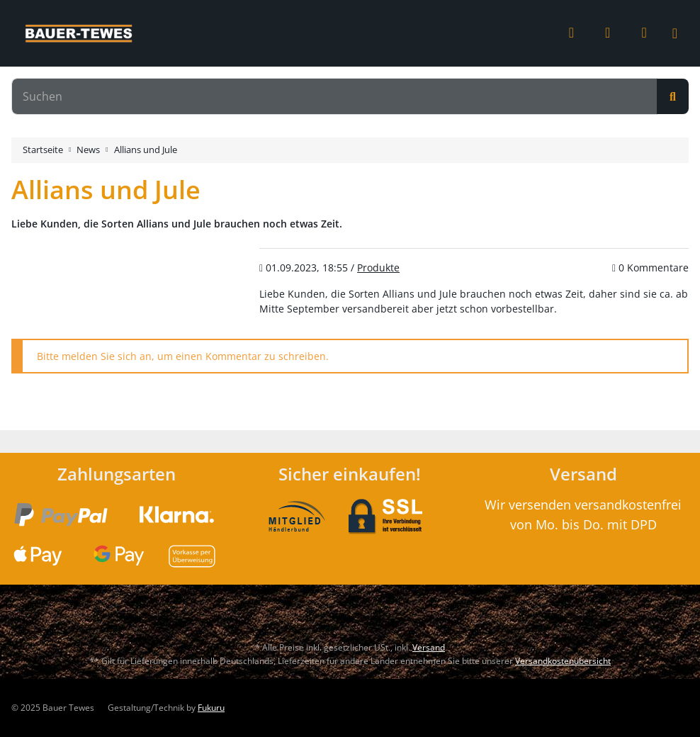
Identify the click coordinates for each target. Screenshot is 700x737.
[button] (571, 33)
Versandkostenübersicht (563, 661)
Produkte (378, 268)
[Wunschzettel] (608, 33)
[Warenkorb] (644, 33)
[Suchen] (334, 96)
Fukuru (211, 708)
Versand (429, 647)
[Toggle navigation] (683, 33)
